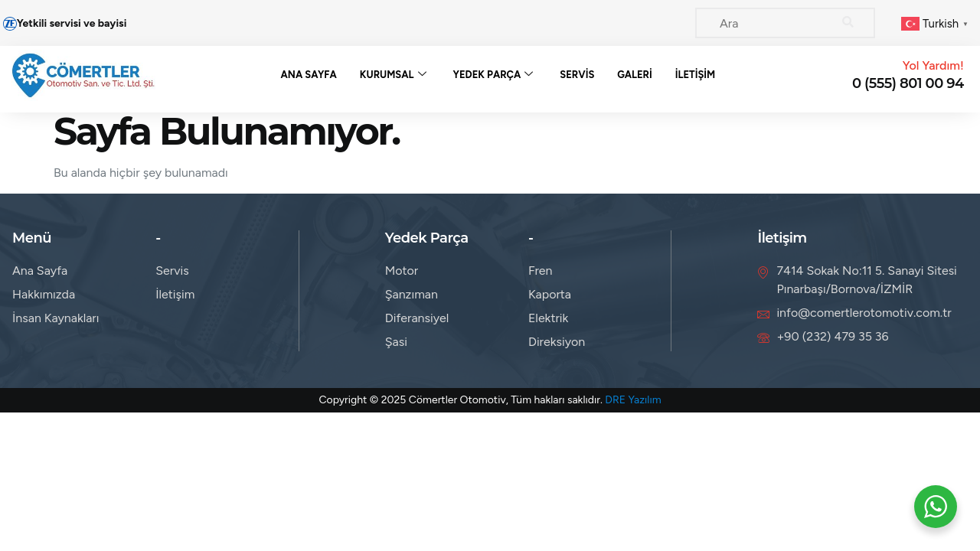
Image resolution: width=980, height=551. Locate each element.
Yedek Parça (493, 75)
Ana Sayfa (309, 75)
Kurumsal (393, 75)
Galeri (634, 75)
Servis (577, 75)
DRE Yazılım (633, 400)
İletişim (696, 75)
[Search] (848, 23)
